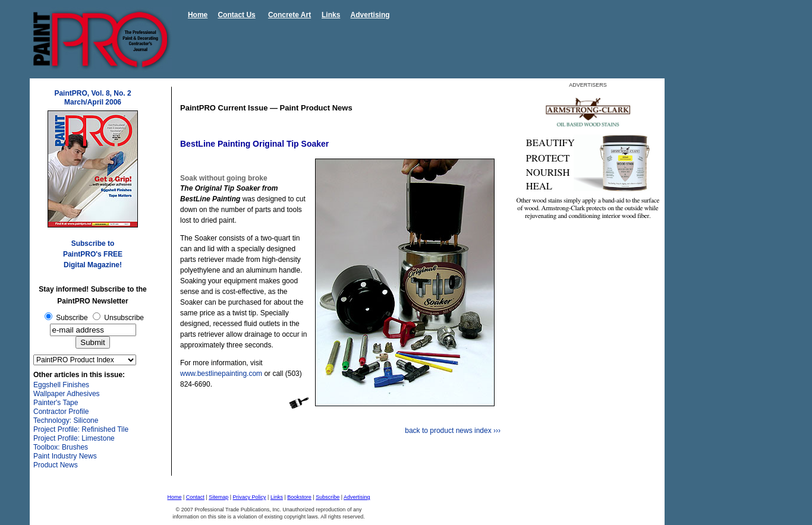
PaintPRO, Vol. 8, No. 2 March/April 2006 (92, 98)
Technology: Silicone (66, 420)
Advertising (370, 15)
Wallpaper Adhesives (67, 394)
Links (331, 15)
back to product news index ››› (453, 431)
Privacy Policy (250, 497)
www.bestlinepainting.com (221, 374)
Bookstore (299, 497)
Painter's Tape (56, 403)
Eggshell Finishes (61, 385)
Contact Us (236, 15)
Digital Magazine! (93, 265)
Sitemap (218, 497)
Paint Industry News (65, 456)
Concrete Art (289, 15)
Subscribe (328, 497)
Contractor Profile (61, 412)
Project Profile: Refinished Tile (81, 429)
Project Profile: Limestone (74, 438)
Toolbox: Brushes (61, 447)
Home (198, 15)
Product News (56, 465)
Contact (195, 497)
